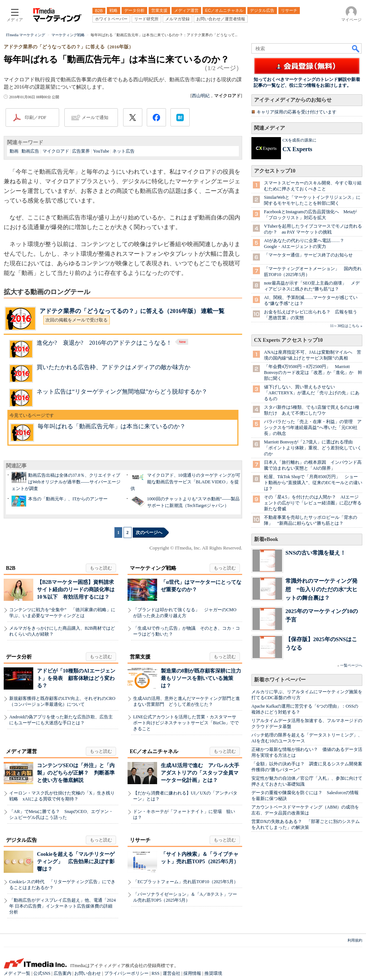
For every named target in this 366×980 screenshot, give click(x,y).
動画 (14, 151)
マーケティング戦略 (153, 568)
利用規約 (355, 940)
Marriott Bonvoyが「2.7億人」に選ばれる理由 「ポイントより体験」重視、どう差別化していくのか (313, 448)
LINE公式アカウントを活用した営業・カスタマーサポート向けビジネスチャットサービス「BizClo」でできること (186, 723)
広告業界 (81, 151)
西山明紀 (201, 96)
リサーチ (140, 840)
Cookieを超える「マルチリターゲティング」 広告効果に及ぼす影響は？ (76, 862)
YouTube (101, 151)
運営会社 (172, 973)
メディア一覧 (17, 973)
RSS (155, 973)
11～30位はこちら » (346, 326)
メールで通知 (95, 118)
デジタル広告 (21, 840)
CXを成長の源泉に (299, 140)
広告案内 (62, 973)
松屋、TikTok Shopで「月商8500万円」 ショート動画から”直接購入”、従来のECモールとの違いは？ (313, 483)
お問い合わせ (88, 973)
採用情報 (192, 973)
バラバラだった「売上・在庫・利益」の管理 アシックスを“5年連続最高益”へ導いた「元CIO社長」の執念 (313, 428)
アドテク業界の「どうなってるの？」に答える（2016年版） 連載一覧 (132, 311)
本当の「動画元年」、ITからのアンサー (68, 499)
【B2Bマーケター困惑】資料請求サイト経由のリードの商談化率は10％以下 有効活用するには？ (76, 590)
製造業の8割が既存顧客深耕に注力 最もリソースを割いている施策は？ (204, 678)
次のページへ (149, 532)
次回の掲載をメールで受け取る (77, 320)
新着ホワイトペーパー (280, 680)
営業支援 (140, 657)
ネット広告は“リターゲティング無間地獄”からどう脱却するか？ (122, 392)
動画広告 (30, 151)
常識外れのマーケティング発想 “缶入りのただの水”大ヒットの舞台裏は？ (321, 589)
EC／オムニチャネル (154, 751)
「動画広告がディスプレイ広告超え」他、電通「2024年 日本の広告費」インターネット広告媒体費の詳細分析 (62, 906)
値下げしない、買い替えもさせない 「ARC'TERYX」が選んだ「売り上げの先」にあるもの (312, 393)
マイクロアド (56, 151)
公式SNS (42, 973)
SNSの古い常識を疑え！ (316, 553)
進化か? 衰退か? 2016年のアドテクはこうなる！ (113, 343)
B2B (11, 568)
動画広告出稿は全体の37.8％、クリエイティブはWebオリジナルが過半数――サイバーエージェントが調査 (66, 482)
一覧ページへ (351, 665)
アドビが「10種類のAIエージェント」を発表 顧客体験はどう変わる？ (76, 678)
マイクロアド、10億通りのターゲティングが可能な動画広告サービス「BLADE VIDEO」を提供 (185, 482)
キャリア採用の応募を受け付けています (296, 112)
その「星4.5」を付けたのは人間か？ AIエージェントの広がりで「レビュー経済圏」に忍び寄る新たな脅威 (313, 503)
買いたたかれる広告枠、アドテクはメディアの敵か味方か (113, 367)
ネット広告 (123, 151)
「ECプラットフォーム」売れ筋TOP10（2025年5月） (186, 882)
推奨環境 (213, 973)
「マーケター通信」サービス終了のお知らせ (308, 255)
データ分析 (19, 657)
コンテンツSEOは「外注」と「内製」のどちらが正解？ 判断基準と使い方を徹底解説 (76, 773)
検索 (356, 48)
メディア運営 (21, 751)
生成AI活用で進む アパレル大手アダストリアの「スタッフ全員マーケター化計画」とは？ (200, 773)
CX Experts (297, 149)
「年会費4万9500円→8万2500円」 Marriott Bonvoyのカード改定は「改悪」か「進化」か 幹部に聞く (313, 372)
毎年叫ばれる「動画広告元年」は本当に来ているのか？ (112, 426)
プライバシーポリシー (126, 973)
